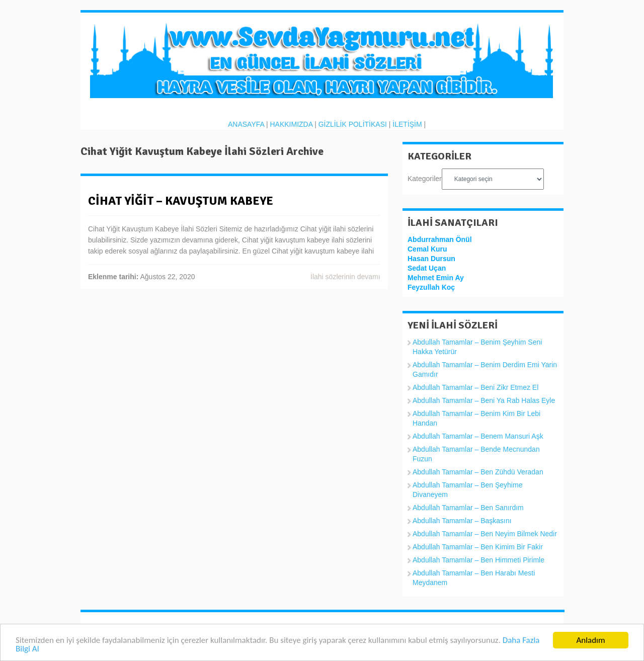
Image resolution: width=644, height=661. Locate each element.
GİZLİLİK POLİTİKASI (353, 124)
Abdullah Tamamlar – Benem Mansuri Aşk (478, 436)
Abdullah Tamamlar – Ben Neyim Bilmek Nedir (485, 534)
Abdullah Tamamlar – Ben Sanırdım (468, 508)
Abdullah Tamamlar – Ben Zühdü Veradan (478, 472)
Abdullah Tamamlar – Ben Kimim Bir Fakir (478, 547)
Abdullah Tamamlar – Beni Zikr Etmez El (475, 387)
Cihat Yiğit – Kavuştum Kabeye (181, 201)
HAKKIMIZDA (292, 124)
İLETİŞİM (407, 124)
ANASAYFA (246, 124)
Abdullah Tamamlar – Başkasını (462, 521)
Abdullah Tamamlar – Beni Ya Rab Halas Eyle (484, 400)
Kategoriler (425, 179)
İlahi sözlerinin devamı (345, 277)
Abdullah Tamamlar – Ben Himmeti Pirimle (478, 560)
